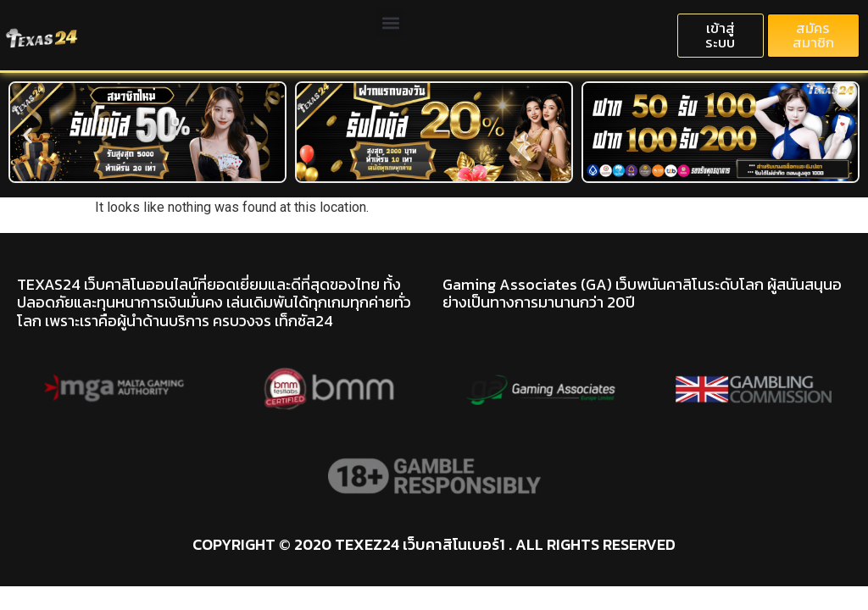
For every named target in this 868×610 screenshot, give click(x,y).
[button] (390, 22)
